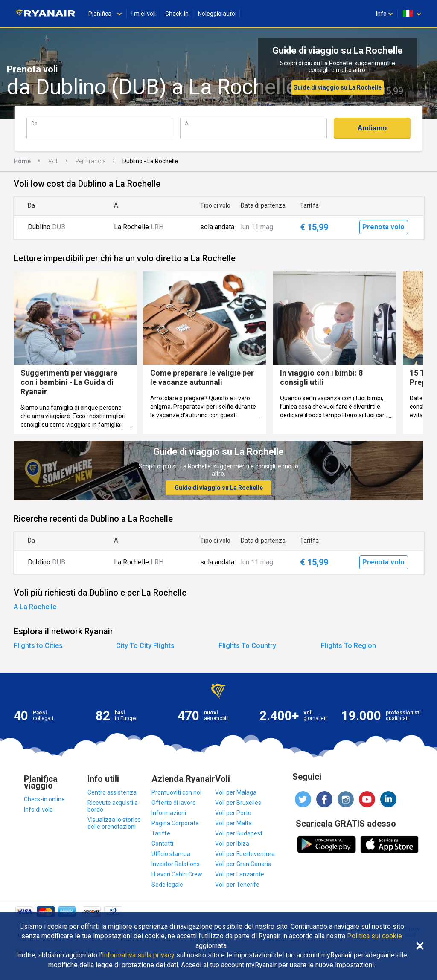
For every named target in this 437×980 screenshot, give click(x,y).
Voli (53, 161)
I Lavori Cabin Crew (177, 874)
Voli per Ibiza (232, 844)
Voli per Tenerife (237, 885)
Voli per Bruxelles (238, 803)
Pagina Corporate (175, 823)
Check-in (177, 14)
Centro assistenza (112, 792)
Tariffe (161, 833)
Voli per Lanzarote (240, 874)
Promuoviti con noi (176, 792)
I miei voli (144, 14)
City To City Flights (145, 646)
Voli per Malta (233, 823)
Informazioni (169, 813)
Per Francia (90, 161)
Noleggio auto (217, 14)
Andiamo (372, 128)
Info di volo (38, 809)
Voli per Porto (233, 813)
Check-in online (44, 799)
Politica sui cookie (374, 936)
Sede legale (167, 885)
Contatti (162, 844)
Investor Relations (176, 864)
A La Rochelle (35, 607)
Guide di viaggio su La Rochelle (337, 87)
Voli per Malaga (236, 792)
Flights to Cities (38, 646)
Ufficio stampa (171, 854)
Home (22, 161)
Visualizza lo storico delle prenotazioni (114, 823)
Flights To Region (348, 646)
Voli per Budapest (239, 833)
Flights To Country (247, 646)
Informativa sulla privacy (138, 955)
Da (34, 123)
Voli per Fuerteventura (245, 854)
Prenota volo (383, 227)
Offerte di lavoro (174, 803)
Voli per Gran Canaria (243, 864)
